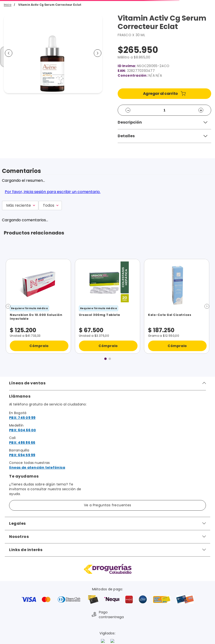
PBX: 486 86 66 (22, 443)
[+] (201, 110)
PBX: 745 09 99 (22, 418)
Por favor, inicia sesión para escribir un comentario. (53, 192)
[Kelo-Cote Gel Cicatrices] (177, 306)
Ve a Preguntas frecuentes (108, 505)
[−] (128, 110)
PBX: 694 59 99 (22, 455)
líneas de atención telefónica (37, 467)
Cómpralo (39, 346)
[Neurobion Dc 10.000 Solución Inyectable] (38, 306)
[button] (164, 122)
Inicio (8, 5)
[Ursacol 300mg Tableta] (107, 306)
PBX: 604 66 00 (23, 430)
